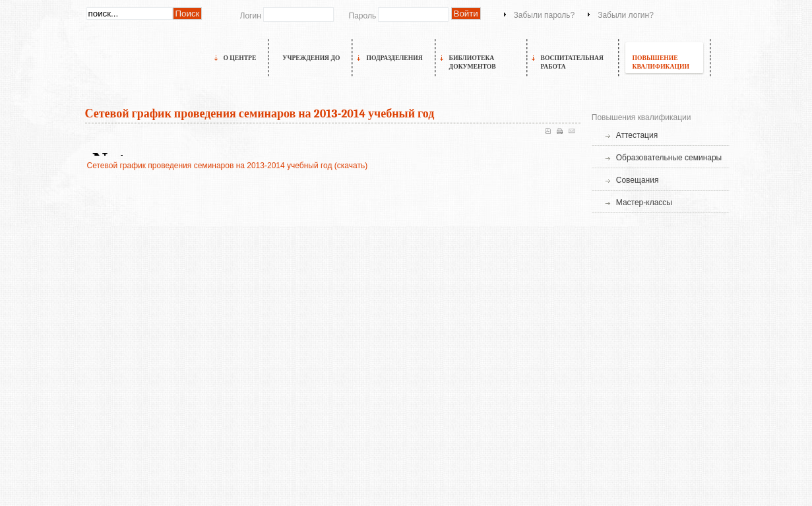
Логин (251, 16)
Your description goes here (145, 72)
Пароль (363, 16)
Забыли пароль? (545, 15)
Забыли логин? (626, 15)
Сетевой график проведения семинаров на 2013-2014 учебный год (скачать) (228, 166)
